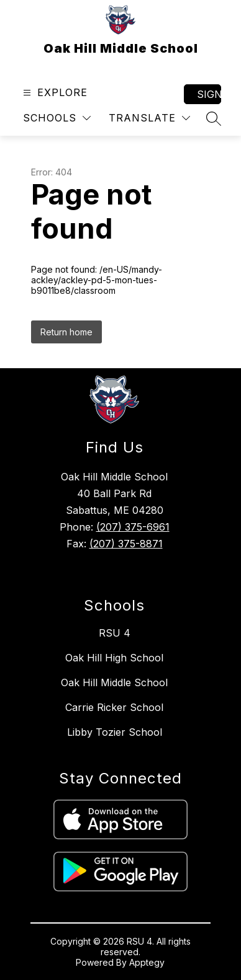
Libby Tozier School (115, 732)
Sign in (209, 94)
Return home (66, 332)
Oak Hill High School (114, 658)
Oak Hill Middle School (114, 682)
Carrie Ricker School (114, 707)
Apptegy (147, 962)
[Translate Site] (149, 118)
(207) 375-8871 (126, 544)
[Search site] (214, 118)
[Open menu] (54, 93)
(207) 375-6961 (133, 527)
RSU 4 (115, 633)
